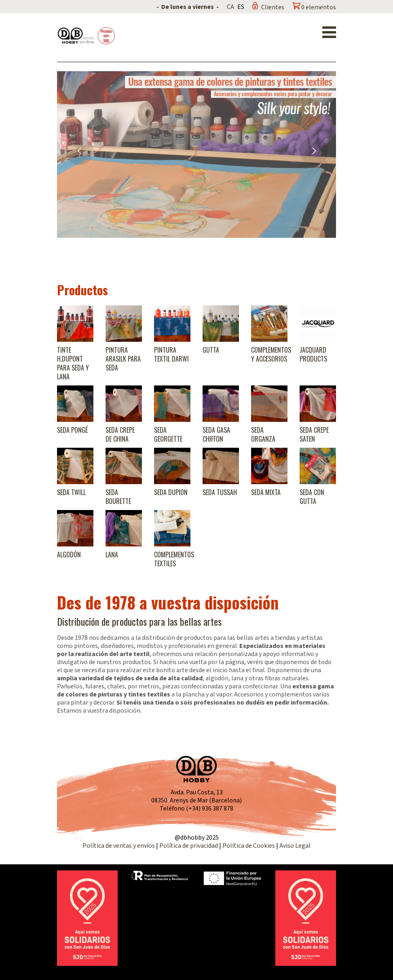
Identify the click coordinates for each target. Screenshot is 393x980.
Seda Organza (263, 434)
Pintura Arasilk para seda (123, 359)
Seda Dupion (171, 492)
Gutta (211, 350)
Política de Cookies (249, 846)
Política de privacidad (189, 846)
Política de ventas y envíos (119, 846)
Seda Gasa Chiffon (216, 434)
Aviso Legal (295, 846)
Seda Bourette (118, 497)
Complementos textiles (174, 559)
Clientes (273, 7)
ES (241, 7)
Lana (112, 555)
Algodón (69, 555)
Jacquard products (313, 354)
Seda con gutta (312, 497)
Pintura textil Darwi (171, 354)
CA (230, 7)
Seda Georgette (168, 434)
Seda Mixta (266, 492)
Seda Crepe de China (120, 434)
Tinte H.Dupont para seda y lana (73, 363)
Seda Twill (71, 492)
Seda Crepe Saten (314, 434)
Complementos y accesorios (271, 354)
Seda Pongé (72, 430)
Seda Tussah (220, 492)
